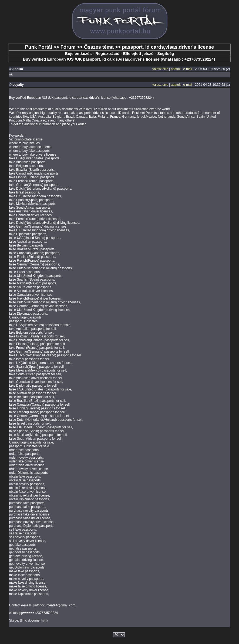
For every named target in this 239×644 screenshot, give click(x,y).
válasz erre (160, 69)
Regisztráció (107, 53)
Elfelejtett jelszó (138, 53)
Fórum (68, 47)
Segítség (166, 53)
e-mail (188, 69)
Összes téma (99, 47)
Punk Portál (39, 47)
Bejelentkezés (78, 53)
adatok (176, 69)
